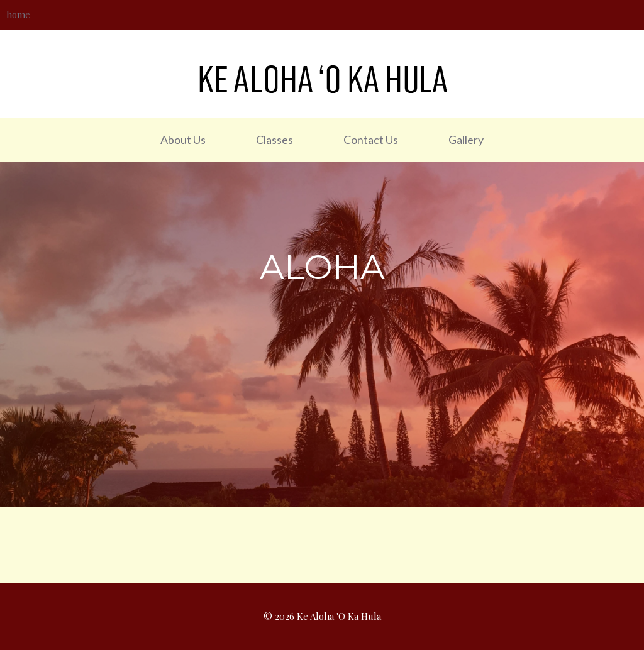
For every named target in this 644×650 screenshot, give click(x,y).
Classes (275, 140)
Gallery (466, 140)
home (18, 14)
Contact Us (371, 140)
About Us (183, 140)
